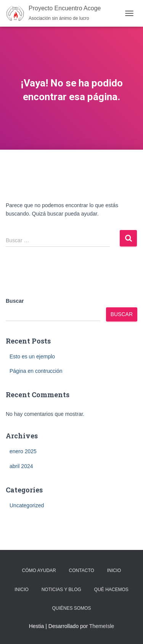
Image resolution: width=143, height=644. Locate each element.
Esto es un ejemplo (32, 356)
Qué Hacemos (111, 590)
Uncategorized (27, 505)
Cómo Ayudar (39, 570)
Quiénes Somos (71, 608)
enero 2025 (23, 451)
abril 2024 (21, 466)
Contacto (82, 570)
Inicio (114, 570)
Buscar (15, 301)
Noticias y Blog (61, 590)
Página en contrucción (36, 371)
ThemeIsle (102, 626)
